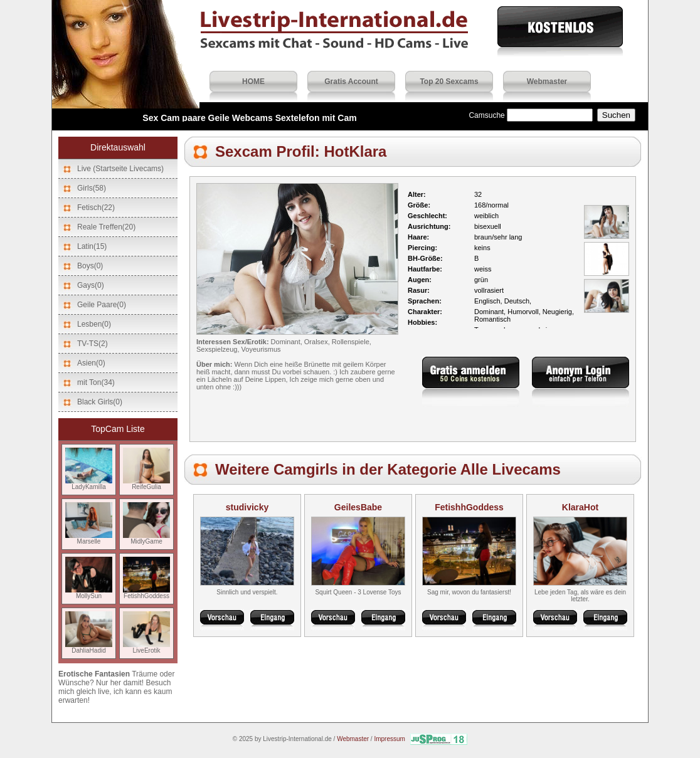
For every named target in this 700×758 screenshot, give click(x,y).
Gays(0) (91, 285)
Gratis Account (351, 82)
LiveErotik (146, 648)
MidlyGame (146, 539)
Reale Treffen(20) (106, 227)
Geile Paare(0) (102, 305)
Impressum (389, 739)
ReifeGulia (146, 484)
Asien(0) (91, 363)
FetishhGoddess (146, 593)
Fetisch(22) (96, 208)
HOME (253, 82)
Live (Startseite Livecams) (120, 169)
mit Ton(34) (96, 382)
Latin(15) (92, 246)
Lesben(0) (94, 324)
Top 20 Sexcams (449, 82)
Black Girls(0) (100, 402)
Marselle (89, 539)
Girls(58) (92, 188)
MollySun (89, 593)
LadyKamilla (89, 484)
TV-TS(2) (93, 344)
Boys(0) (90, 266)
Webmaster (547, 82)
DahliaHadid (89, 648)
